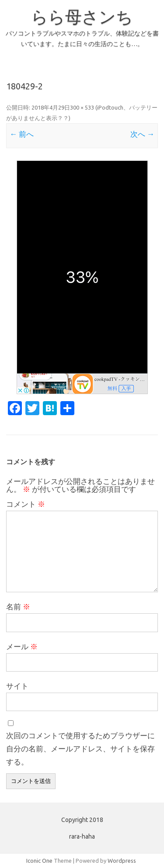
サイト (17, 686)
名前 (18, 607)
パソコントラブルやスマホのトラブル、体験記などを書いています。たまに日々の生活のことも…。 (82, 39)
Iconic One (39, 861)
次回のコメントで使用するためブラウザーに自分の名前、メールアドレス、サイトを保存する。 (80, 749)
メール (22, 646)
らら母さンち (82, 17)
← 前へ (22, 134)
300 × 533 (82, 107)
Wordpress (122, 861)
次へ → (142, 134)
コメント (26, 504)
